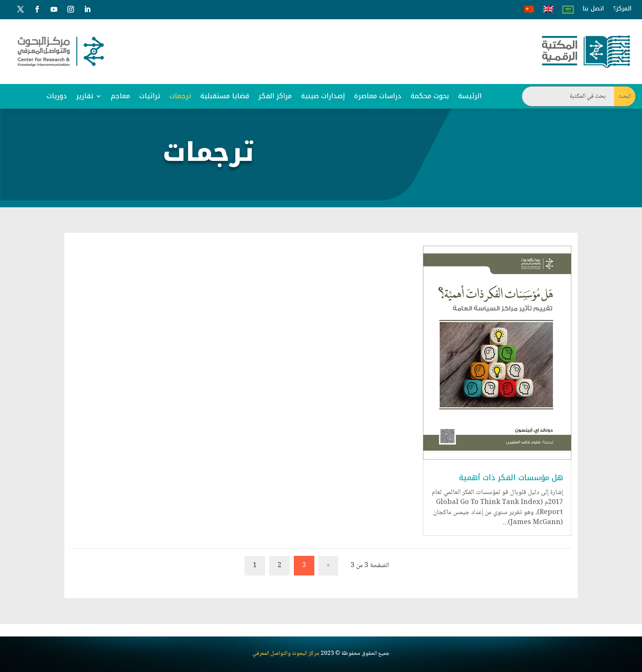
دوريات (57, 96)
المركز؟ (622, 9)
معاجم (120, 96)
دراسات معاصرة (378, 96)
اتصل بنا (593, 9)
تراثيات (150, 96)
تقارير (85, 96)
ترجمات (180, 96)
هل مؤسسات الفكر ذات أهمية (511, 478)
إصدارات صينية (323, 96)
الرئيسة (470, 96)
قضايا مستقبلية (225, 96)
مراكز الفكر (275, 96)
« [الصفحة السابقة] (328, 566)
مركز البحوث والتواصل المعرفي (286, 643)
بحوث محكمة (430, 96)
